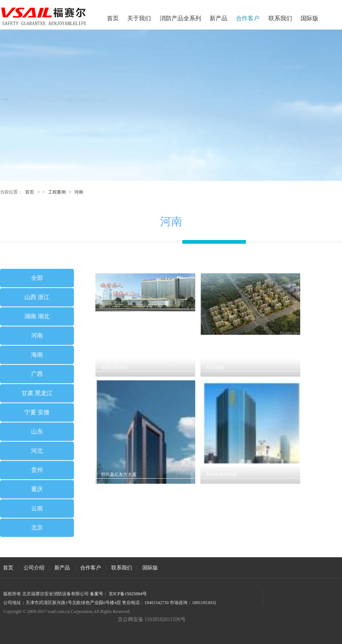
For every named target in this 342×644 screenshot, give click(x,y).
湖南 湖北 (37, 316)
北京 (37, 527)
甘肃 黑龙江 (37, 393)
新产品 (219, 18)
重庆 (37, 489)
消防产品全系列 (180, 18)
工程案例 (57, 192)
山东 (37, 431)
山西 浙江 (37, 297)
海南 (37, 355)
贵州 (37, 470)
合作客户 (248, 18)
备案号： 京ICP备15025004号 (118, 594)
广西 (37, 374)
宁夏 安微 (37, 412)
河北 (37, 451)
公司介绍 (34, 568)
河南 (79, 192)
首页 (113, 18)
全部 (37, 278)
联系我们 (280, 18)
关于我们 (139, 18)
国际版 (309, 18)
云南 (37, 508)
